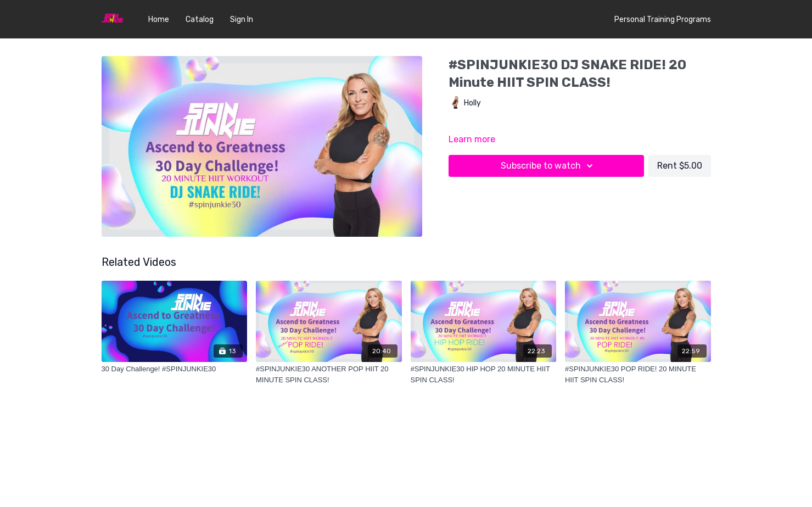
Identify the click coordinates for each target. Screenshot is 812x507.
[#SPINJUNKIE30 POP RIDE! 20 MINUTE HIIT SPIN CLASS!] (638, 374)
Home (159, 19)
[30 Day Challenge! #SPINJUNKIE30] (175, 369)
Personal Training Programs (663, 19)
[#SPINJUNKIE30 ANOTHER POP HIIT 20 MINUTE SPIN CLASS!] (329, 374)
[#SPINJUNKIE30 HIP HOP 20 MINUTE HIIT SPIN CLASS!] (484, 374)
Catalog (200, 19)
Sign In (242, 19)
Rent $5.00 (680, 166)
